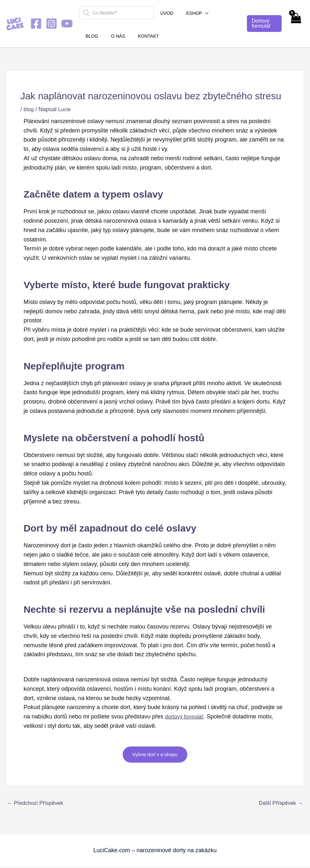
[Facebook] (36, 24)
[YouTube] (67, 24)
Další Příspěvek (279, 804)
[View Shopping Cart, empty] (296, 24)
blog (29, 109)
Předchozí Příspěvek (38, 804)
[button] (199, 13)
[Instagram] (52, 24)
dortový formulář (186, 717)
